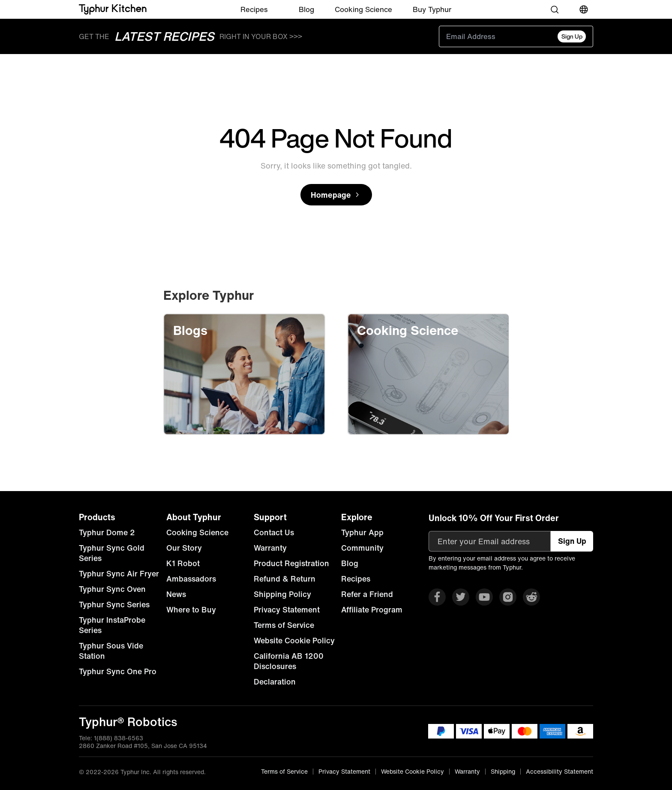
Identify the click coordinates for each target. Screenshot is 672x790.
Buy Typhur (432, 9)
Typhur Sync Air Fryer (119, 573)
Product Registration (291, 563)
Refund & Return (285, 579)
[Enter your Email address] (490, 541)
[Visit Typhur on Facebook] (437, 597)
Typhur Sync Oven (112, 589)
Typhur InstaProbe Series (112, 625)
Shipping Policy (282, 594)
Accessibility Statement (559, 772)
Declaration (275, 681)
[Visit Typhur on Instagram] (508, 597)
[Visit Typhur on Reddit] (531, 597)
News (176, 594)
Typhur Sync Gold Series (112, 553)
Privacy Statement (287, 609)
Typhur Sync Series (114, 604)
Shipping (503, 772)
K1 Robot (183, 563)
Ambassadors (191, 579)
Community (362, 548)
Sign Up (572, 36)
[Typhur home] (113, 9)
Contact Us (274, 532)
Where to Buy (191, 609)
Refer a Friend (367, 594)
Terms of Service (284, 625)
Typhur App (362, 532)
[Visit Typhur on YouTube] (484, 597)
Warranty (270, 548)
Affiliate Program (372, 609)
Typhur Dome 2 (107, 532)
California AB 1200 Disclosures (289, 661)
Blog (306, 9)
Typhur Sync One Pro (118, 671)
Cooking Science (363, 9)
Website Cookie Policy (294, 640)
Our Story (184, 548)
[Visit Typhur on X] (461, 597)
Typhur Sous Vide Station (111, 651)
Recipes (254, 9)
